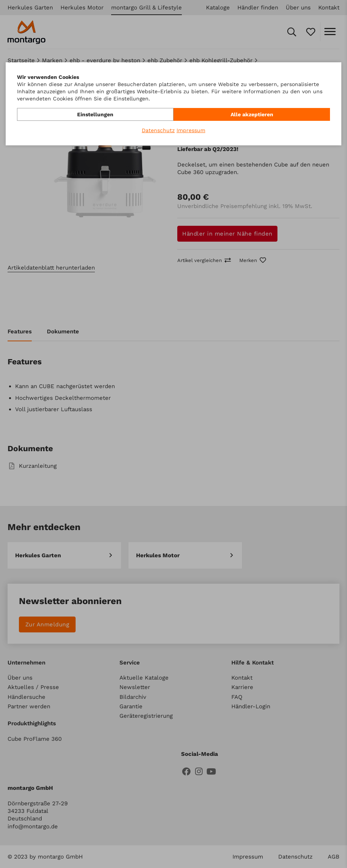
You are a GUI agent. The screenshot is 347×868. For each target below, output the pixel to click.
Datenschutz (158, 130)
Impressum (191, 130)
